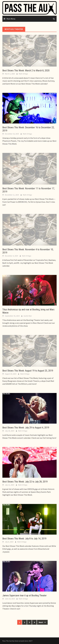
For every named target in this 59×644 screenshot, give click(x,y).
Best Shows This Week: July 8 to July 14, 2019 (24, 539)
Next (42, 622)
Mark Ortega (23, 74)
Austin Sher (28, 316)
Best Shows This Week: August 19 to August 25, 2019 (28, 371)
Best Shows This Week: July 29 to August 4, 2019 (26, 428)
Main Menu (11, 19)
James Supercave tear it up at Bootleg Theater (25, 595)
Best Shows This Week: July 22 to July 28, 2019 (25, 482)
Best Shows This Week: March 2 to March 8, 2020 (26, 71)
